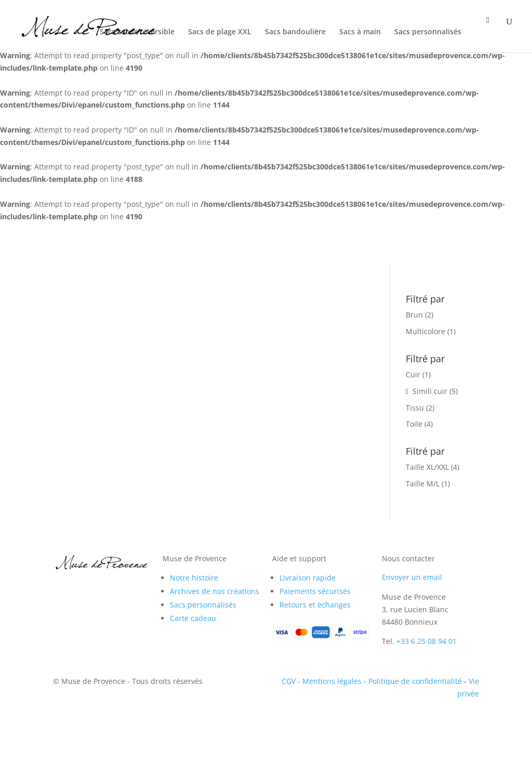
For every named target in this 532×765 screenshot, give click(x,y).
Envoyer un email (412, 577)
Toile (414, 424)
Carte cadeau (193, 618)
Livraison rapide (308, 578)
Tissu (415, 408)
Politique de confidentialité (415, 681)
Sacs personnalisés (428, 32)
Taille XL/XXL (427, 467)
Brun (414, 315)
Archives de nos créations (215, 591)
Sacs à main (360, 32)
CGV (289, 681)
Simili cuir (430, 391)
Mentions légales (332, 681)
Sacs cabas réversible (137, 32)
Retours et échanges (315, 605)
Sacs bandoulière (295, 32)
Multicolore (425, 331)
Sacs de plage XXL (220, 32)
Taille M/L (423, 484)
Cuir (413, 374)
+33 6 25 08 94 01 (427, 641)
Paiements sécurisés (315, 591)
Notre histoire (194, 578)
